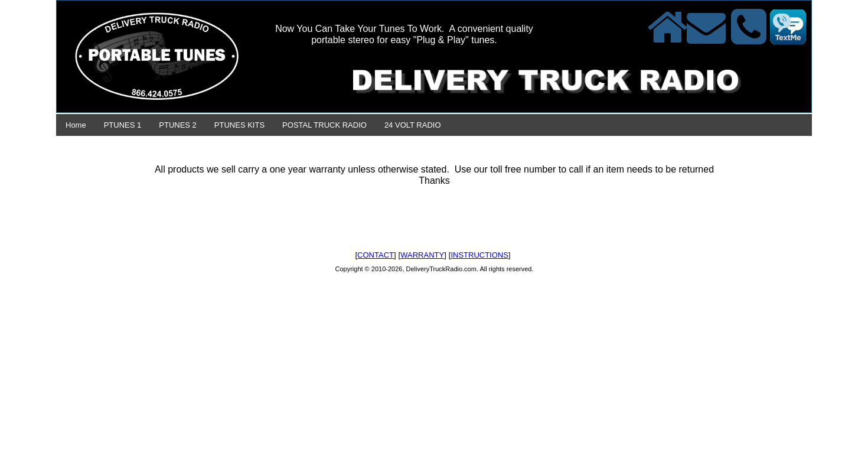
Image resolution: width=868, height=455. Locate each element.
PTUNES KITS (239, 125)
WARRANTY (422, 255)
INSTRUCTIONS (479, 255)
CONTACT (376, 255)
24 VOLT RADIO (413, 125)
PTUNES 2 (178, 125)
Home (76, 125)
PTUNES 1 (123, 125)
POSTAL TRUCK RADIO (324, 125)
